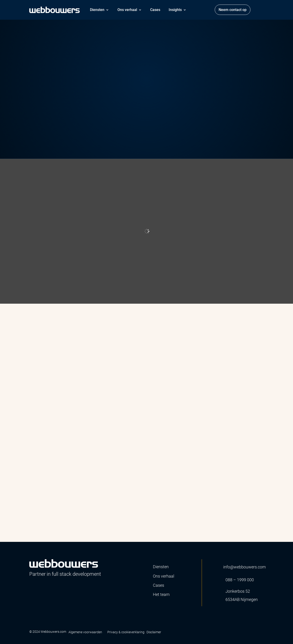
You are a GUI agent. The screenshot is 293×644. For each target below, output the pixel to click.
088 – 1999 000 (240, 580)
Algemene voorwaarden (85, 632)
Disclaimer (154, 632)
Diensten (97, 10)
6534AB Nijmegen (242, 599)
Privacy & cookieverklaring (126, 632)
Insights (175, 10)
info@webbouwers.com (244, 567)
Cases (155, 10)
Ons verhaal (127, 10)
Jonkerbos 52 (238, 591)
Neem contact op (233, 10)
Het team (161, 594)
